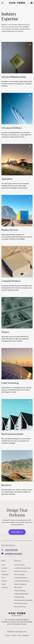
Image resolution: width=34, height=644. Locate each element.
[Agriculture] (17, 166)
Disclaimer (26, 635)
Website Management (20, 584)
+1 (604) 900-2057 (11, 550)
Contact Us (5, 587)
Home (3, 565)
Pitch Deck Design (19, 565)
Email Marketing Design (21, 603)
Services (4, 571)
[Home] (17, 3)
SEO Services (18, 587)
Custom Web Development (22, 581)
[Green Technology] (17, 371)
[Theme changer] (31, 3)
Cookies (14, 635)
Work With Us (17, 534)
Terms (19, 635)
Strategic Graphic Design (21, 594)
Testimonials (5, 574)
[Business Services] (17, 217)
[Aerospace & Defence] (17, 115)
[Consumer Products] (17, 269)
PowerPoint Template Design (22, 568)
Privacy (8, 635)
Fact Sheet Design (19, 574)
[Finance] (17, 320)
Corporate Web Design (21, 578)
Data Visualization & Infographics (23, 600)
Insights (4, 584)
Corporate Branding (20, 591)
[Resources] (17, 473)
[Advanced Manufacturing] (17, 64)
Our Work (4, 568)
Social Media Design (20, 607)
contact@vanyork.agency (14, 553)
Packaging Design (19, 597)
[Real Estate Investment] (17, 422)
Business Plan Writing (20, 571)
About (3, 578)
